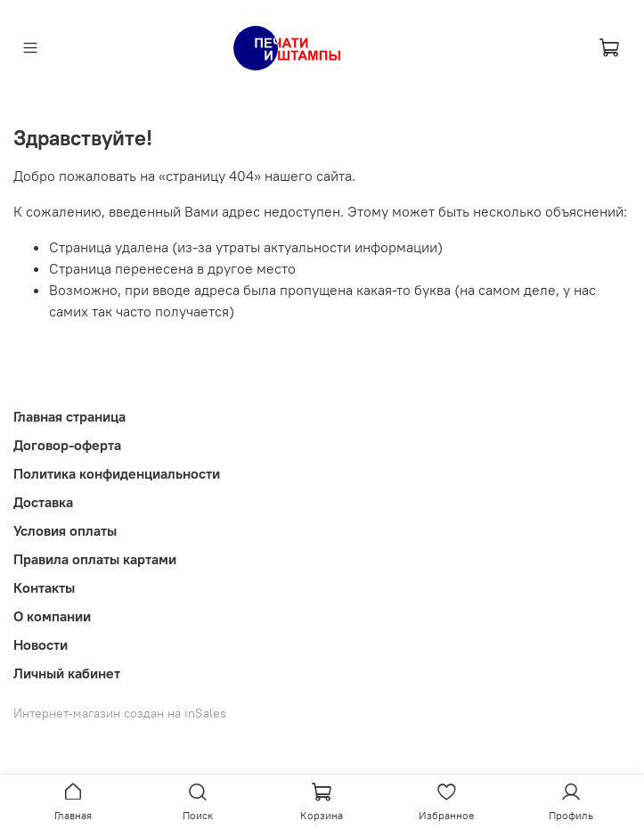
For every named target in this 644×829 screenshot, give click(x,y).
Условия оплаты (65, 530)
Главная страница (69, 416)
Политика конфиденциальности (117, 473)
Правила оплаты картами (95, 559)
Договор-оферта (67, 445)
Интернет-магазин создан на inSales (120, 713)
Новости (41, 644)
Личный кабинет (67, 673)
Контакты (44, 587)
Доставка (43, 502)
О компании (52, 616)
